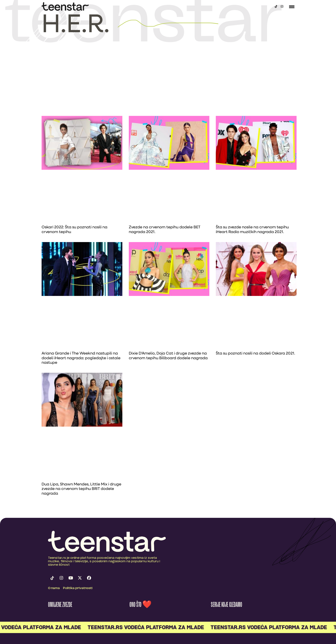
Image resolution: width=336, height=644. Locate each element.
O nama (54, 588)
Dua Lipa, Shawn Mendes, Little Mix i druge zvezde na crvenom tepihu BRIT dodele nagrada (81, 489)
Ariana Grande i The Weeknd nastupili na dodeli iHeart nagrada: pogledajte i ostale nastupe (81, 358)
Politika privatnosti (78, 588)
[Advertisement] (168, 84)
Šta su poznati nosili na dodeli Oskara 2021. (255, 354)
